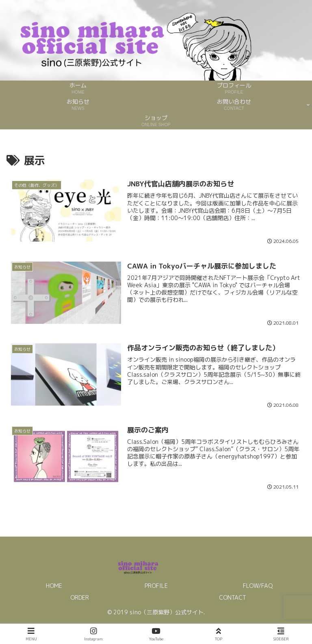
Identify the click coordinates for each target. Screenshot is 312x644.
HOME (54, 586)
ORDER (80, 597)
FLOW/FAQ (258, 586)
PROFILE (156, 586)
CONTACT (233, 597)
